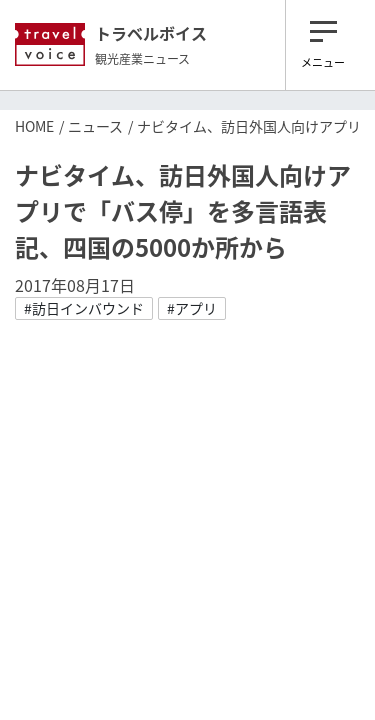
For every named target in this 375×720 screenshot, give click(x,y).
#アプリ (192, 308)
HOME (34, 126)
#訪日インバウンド (84, 308)
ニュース (95, 126)
